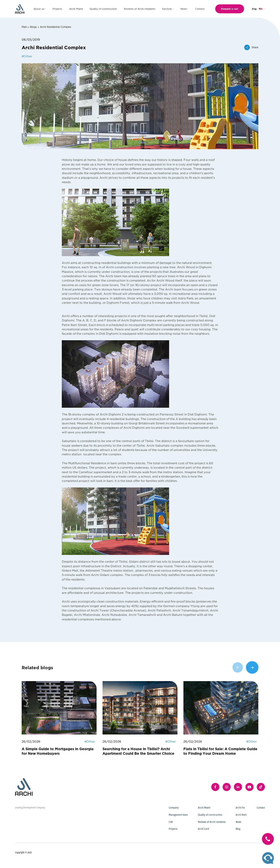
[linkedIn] (238, 787)
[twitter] (261, 787)
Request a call (230, 9)
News (238, 822)
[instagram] (227, 787)
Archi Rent (241, 815)
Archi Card (203, 829)
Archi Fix (240, 808)
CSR (171, 822)
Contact (261, 808)
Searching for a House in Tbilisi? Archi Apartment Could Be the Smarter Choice (138, 751)
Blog (238, 829)
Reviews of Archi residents (212, 822)
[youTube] (249, 787)
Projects (173, 829)
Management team (178, 815)
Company (174, 808)
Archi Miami (204, 808)
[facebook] (215, 787)
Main (24, 27)
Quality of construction (210, 815)
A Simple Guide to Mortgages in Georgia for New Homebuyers (58, 751)
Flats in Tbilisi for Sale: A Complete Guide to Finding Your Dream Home (220, 751)
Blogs (33, 27)
